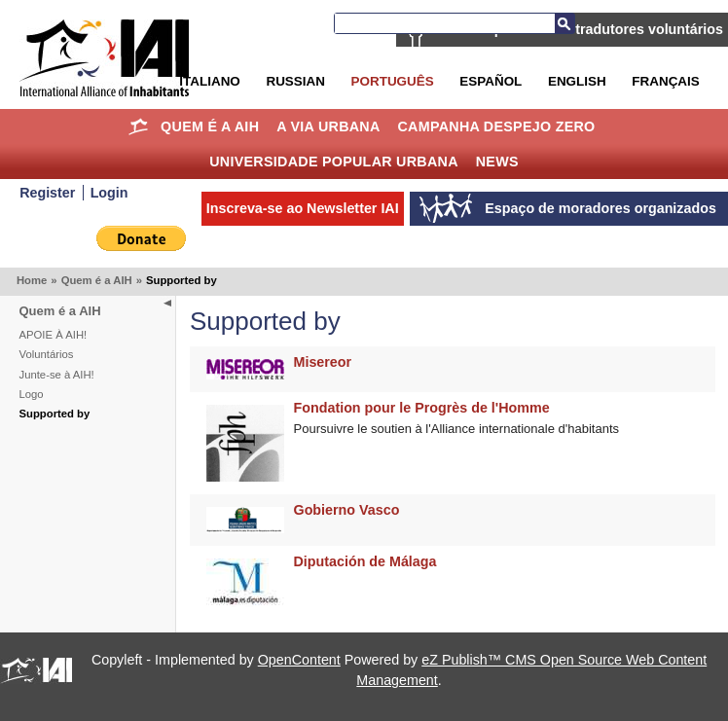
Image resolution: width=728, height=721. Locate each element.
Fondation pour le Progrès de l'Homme (422, 408)
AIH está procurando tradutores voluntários (579, 29)
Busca (564, 23)
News (497, 162)
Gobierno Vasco (347, 510)
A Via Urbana (328, 126)
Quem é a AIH (210, 126)
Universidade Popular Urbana (334, 162)
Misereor (323, 362)
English (577, 81)
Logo (32, 394)
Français (665, 81)
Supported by (55, 414)
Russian (295, 81)
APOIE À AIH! (54, 335)
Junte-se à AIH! (57, 375)
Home (138, 126)
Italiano (209, 81)
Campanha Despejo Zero (496, 126)
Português (393, 81)
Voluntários (47, 354)
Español (491, 81)
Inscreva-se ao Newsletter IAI (303, 208)
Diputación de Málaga (365, 561)
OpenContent (299, 660)
